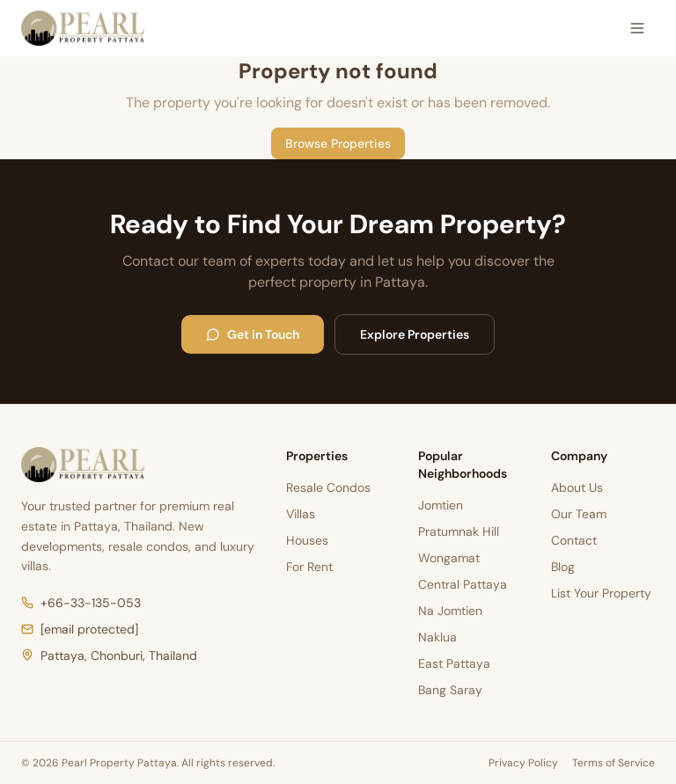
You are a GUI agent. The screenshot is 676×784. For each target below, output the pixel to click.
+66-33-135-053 (81, 603)
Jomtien (441, 505)
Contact (574, 540)
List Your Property (601, 593)
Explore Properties (415, 334)
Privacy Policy (523, 763)
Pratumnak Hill (459, 531)
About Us (577, 487)
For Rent (309, 567)
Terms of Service (614, 763)
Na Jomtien (450, 611)
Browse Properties (338, 143)
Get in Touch (253, 334)
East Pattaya (454, 663)
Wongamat (449, 558)
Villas (301, 514)
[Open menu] (637, 28)
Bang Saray (450, 690)
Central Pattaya (463, 584)
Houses (307, 540)
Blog (563, 567)
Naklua (437, 637)
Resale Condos (328, 487)
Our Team (579, 514)
